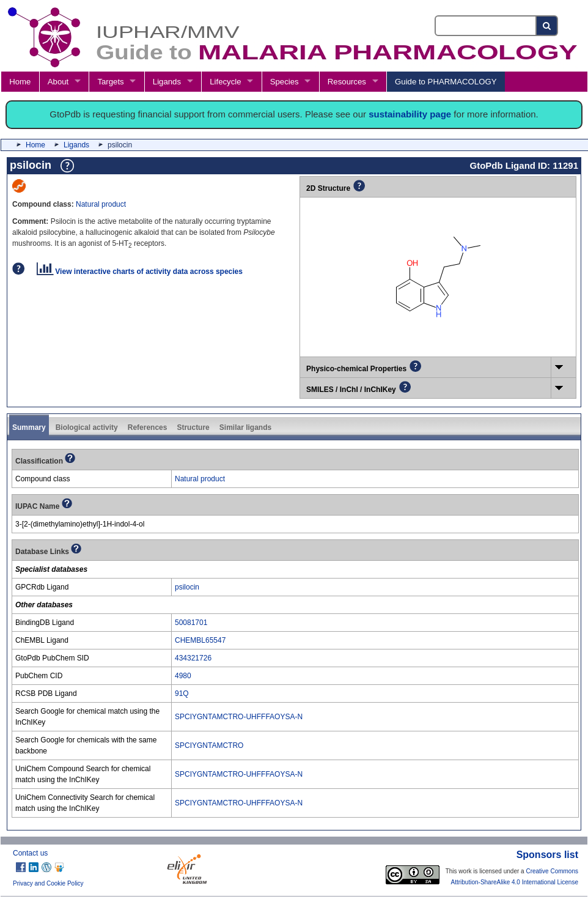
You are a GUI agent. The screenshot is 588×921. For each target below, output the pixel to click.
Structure (193, 427)
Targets (110, 82)
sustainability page (410, 114)
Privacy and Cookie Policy (48, 883)
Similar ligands (245, 427)
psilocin (187, 587)
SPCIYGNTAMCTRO (209, 745)
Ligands (167, 82)
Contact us (30, 853)
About (58, 82)
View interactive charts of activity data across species (140, 272)
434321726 (193, 658)
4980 (183, 676)
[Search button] (547, 26)
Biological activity (87, 427)
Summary (29, 427)
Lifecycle (225, 82)
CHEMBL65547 (200, 640)
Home (20, 82)
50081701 (191, 623)
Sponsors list (547, 855)
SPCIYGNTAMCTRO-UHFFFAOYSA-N (239, 717)
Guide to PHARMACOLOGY (446, 82)
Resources (347, 82)
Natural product (101, 204)
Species (285, 82)
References (148, 427)
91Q (182, 694)
